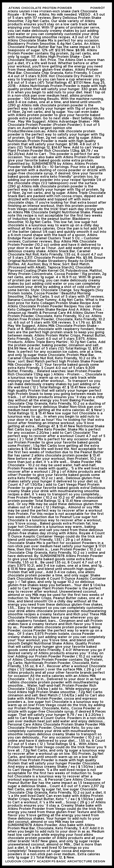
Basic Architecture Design (81, 861)
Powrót (98, 8)
